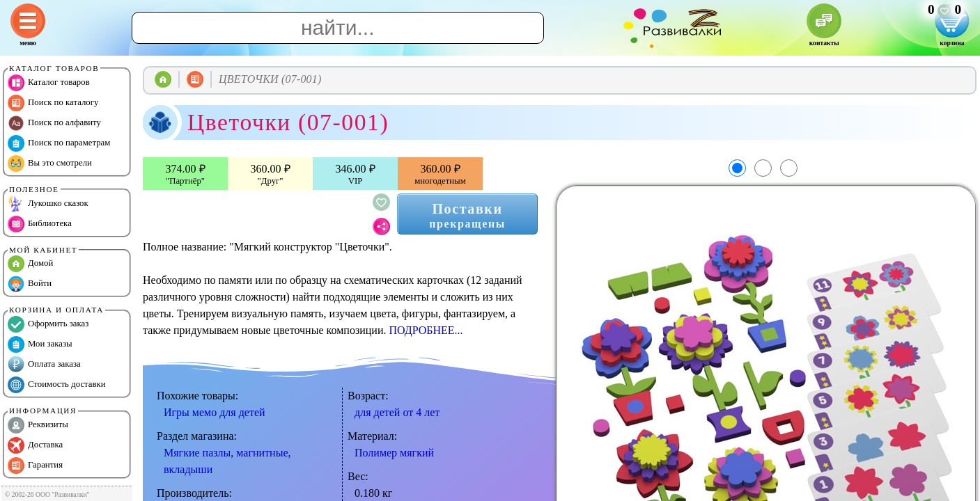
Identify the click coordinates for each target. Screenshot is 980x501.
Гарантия (35, 466)
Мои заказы (40, 344)
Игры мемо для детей (215, 412)
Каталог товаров (49, 83)
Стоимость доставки (57, 385)
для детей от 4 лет (397, 412)
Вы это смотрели (50, 164)
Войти (30, 284)
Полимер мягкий (394, 453)
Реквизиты (38, 425)
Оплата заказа (44, 365)
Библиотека (40, 224)
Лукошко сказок (48, 204)
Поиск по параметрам (59, 143)
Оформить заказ (48, 324)
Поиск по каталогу (53, 103)
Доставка (35, 445)
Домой (30, 264)
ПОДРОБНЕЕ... (426, 330)
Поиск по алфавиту (54, 123)
